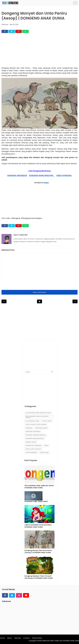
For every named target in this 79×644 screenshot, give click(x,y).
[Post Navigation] (39, 301)
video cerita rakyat (33, 449)
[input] (39, 372)
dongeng (29, 428)
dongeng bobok (41, 428)
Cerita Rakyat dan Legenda (36, 424)
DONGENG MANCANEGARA (42, 176)
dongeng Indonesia (33, 431)
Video (46, 445)
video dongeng (31, 452)
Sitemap (18, 638)
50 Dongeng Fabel (32, 421)
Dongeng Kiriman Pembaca (36, 435)
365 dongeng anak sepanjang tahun (37, 417)
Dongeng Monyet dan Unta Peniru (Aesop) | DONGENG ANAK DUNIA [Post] (38, 552)
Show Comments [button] (39, 292)
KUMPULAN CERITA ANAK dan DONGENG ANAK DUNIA (60, 641)
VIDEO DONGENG (64, 176)
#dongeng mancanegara (31, 218)
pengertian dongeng (34, 445)
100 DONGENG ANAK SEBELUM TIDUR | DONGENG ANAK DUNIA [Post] (39, 487)
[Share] (5, 31)
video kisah (44, 452)
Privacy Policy (37, 638)
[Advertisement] (39, 52)
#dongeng (16, 218)
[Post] (39, 475)
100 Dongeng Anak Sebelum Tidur (38, 413)
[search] (52, 372)
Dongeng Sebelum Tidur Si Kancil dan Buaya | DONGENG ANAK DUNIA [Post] (39, 577)
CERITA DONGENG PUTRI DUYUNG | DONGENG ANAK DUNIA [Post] (38, 526)
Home (46, 183)
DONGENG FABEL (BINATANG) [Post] (36, 502)
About (10, 638)
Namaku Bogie (31, 442)
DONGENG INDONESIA (17, 176)
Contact (26, 638)
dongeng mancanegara (35, 438)
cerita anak (47, 421)
